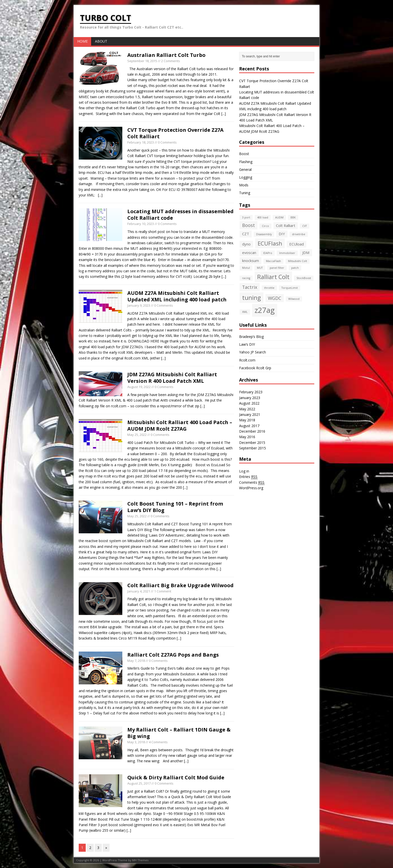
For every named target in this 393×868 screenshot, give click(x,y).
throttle (269, 288)
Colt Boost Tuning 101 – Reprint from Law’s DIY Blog (175, 507)
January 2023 (250, 398)
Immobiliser (287, 253)
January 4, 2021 (139, 591)
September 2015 (253, 448)
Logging (246, 177)
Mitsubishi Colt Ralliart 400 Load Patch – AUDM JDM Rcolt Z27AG (180, 425)
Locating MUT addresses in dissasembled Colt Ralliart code (180, 215)
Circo (265, 226)
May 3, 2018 (136, 742)
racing (246, 278)
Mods (244, 185)
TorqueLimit (290, 288)
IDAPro (268, 253)
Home (82, 41)
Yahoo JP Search (253, 352)
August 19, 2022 (139, 387)
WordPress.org (251, 488)
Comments (252, 482)
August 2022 (249, 403)
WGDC (275, 298)
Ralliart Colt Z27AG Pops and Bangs (173, 655)
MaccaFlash (273, 261)
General (245, 169)
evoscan (249, 253)
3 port (246, 217)
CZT (246, 234)
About (101, 41)
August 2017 (249, 426)
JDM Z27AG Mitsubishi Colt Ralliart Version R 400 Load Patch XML (172, 378)
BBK (293, 217)
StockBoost (304, 278)
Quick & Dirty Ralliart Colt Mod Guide (176, 777)
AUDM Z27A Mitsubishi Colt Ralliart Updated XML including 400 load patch (177, 296)
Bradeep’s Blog (251, 337)
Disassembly (264, 234)
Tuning (245, 193)
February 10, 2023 (141, 224)
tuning (252, 298)
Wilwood (294, 299)
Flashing (246, 162)
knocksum (251, 261)
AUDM (279, 217)
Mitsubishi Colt (298, 261)
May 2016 (247, 437)
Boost (244, 154)
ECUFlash (270, 243)
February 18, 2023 (141, 142)
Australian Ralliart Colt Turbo (166, 55)
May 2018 (247, 420)
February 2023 (251, 392)
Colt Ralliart (286, 225)
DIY (282, 234)
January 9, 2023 (139, 305)
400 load (263, 217)
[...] (224, 114)
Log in (244, 471)
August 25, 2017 (139, 783)
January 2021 (250, 414)
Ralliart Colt (273, 277)
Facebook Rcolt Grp (255, 368)
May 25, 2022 (137, 435)
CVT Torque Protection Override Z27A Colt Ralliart (175, 133)
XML (245, 312)
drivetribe (299, 234)
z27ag (265, 310)
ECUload (297, 244)
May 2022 (247, 409)
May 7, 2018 (136, 661)
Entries (248, 477)
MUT (260, 268)
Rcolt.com (247, 360)
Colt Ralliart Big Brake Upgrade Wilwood (180, 585)
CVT (305, 226)
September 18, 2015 (142, 61)
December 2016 (252, 431)
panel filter (277, 268)
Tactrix (250, 287)
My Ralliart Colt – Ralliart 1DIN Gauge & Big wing (179, 733)
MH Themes (140, 860)
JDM (306, 253)
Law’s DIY (247, 344)
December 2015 (252, 443)
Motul (246, 268)
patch (295, 268)
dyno (246, 244)
